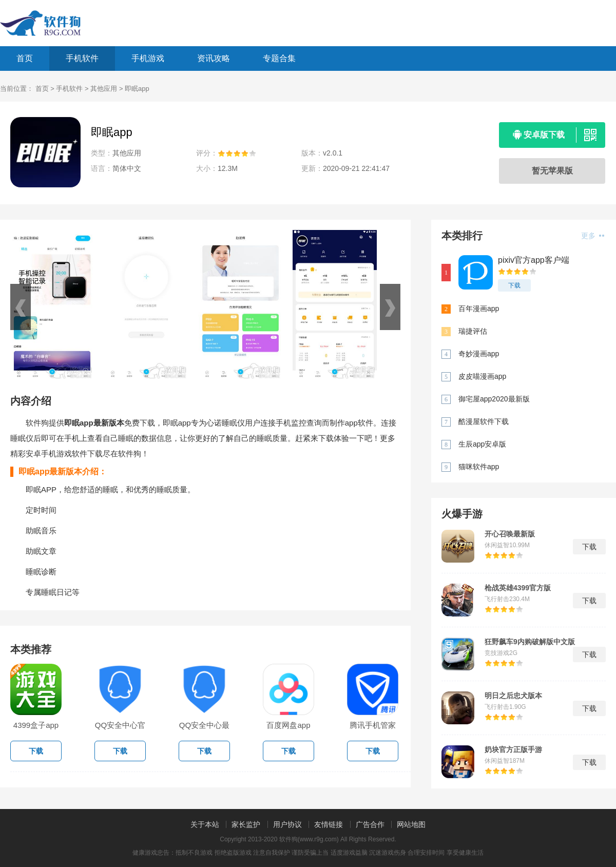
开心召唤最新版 (510, 534)
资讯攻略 (214, 58)
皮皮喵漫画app (482, 376)
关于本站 (205, 824)
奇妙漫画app (479, 354)
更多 (593, 236)
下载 (514, 285)
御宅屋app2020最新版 (494, 399)
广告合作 (370, 824)
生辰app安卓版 (482, 444)
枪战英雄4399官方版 (518, 588)
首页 (25, 58)
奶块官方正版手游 (513, 749)
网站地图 (411, 824)
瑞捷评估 (473, 331)
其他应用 (104, 89)
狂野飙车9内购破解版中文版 (530, 642)
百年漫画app (479, 309)
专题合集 (279, 58)
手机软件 (82, 58)
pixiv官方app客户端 (534, 260)
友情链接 (329, 824)
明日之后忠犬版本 (513, 696)
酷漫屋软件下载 (484, 421)
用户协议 (287, 824)
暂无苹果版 (552, 171)
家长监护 (246, 824)
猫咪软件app (479, 467)
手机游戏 (148, 58)
